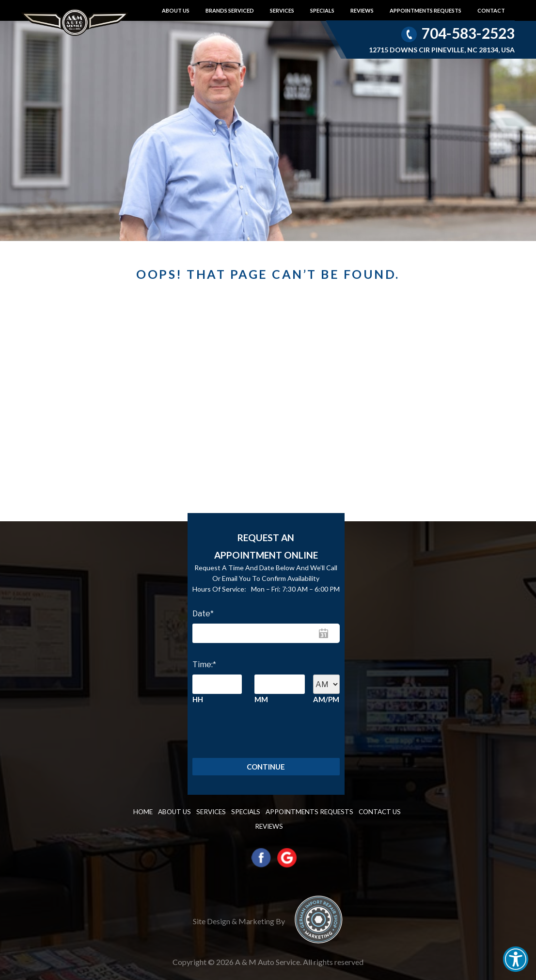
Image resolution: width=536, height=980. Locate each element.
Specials (322, 10)
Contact (491, 10)
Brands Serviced (230, 10)
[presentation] (236, 731)
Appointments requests (426, 10)
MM (261, 699)
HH (198, 699)
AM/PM (326, 699)
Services (282, 10)
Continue (266, 768)
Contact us (352, 814)
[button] (516, 959)
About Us (176, 10)
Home (146, 814)
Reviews (362, 10)
